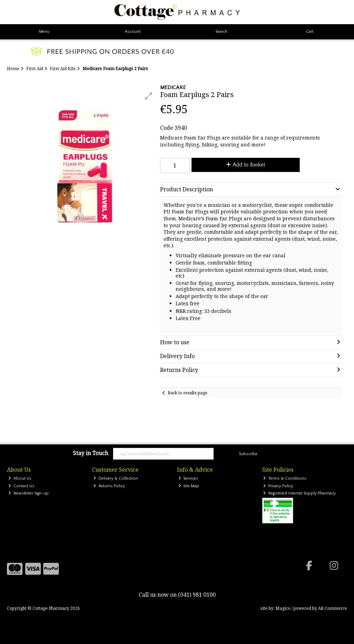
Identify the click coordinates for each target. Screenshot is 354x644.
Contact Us (21, 486)
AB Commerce (333, 608)
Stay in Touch (91, 453)
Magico (283, 608)
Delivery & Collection (116, 478)
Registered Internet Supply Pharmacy (299, 493)
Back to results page (188, 393)
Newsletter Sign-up (29, 493)
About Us (20, 478)
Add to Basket (246, 165)
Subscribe (248, 454)
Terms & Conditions (285, 478)
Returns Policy (109, 486)
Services (188, 478)
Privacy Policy (278, 486)
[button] (149, 96)
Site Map (189, 486)
